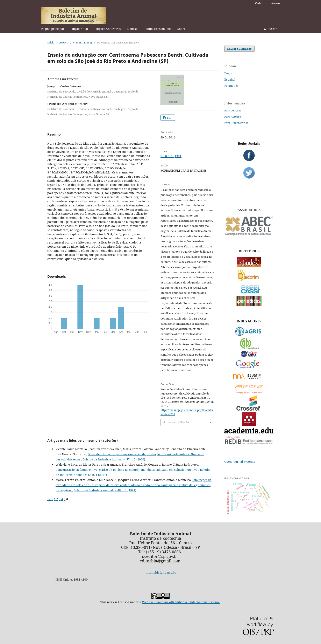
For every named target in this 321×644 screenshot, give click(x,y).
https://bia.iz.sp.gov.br (161, 572)
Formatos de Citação (176, 422)
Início (51, 42)
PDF (169, 118)
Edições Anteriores (108, 29)
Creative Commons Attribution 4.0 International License (181, 602)
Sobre (182, 29)
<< (49, 499)
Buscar (270, 29)
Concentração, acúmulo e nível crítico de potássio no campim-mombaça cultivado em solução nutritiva (127, 470)
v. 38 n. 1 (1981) (83, 42)
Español (230, 79)
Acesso (276, 3)
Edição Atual (79, 29)
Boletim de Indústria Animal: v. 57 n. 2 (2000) (114, 459)
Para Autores (233, 117)
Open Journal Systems (240, 462)
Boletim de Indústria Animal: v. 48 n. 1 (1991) (105, 490)
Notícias (133, 29)
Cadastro (261, 3)
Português (231, 86)
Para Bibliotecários (236, 123)
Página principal (52, 29)
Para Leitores (233, 110)
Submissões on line (158, 29)
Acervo (64, 42)
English (229, 73)
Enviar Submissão (239, 49)
